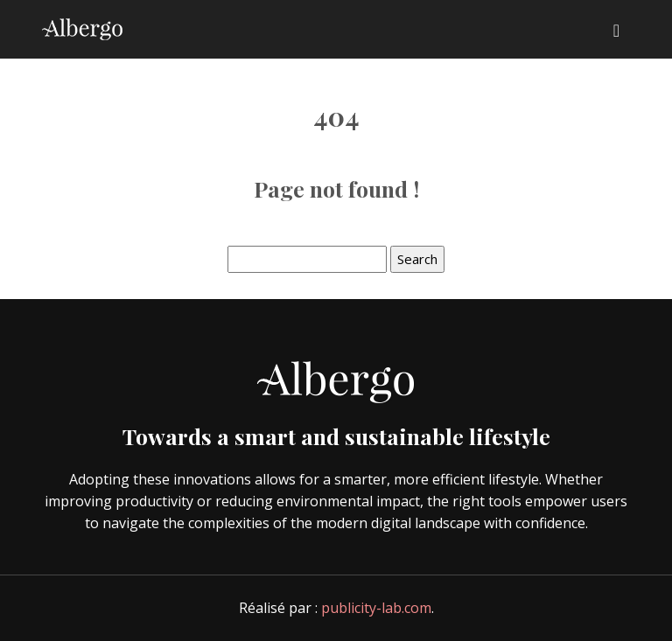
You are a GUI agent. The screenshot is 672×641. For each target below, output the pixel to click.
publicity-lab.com (376, 608)
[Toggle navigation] (616, 29)
